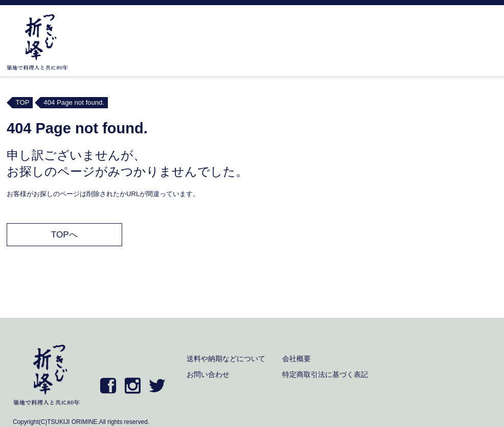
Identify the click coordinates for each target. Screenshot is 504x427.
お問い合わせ (208, 374)
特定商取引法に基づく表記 (325, 374)
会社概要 (296, 359)
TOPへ (64, 234)
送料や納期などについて (226, 359)
